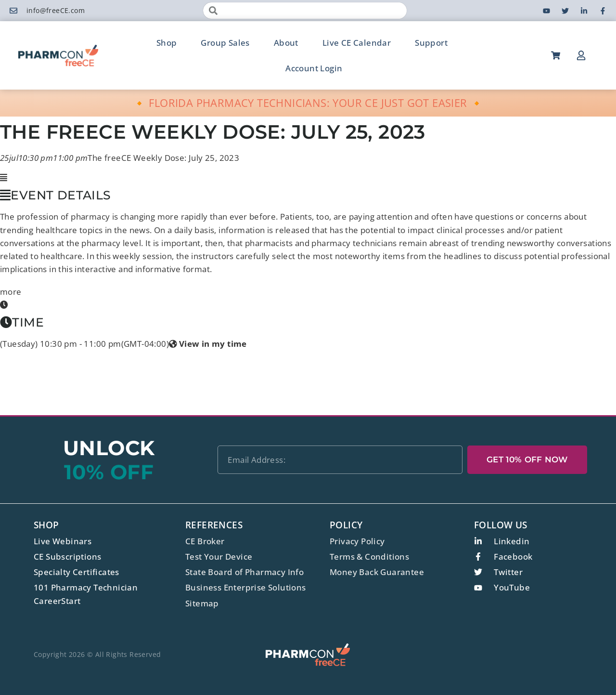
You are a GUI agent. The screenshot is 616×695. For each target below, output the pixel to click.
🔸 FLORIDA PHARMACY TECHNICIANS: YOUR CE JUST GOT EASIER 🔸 (308, 103)
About (286, 43)
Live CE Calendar (357, 43)
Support (431, 43)
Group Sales (225, 43)
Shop (167, 43)
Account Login (314, 68)
